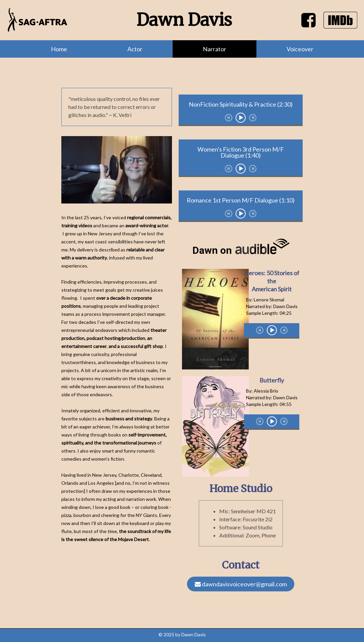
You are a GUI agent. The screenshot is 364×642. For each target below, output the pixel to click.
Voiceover (300, 49)
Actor (135, 49)
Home (59, 49)
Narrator (215, 49)
